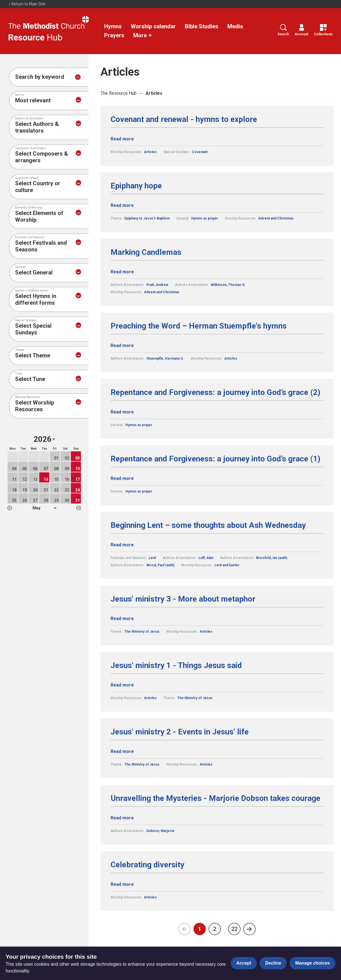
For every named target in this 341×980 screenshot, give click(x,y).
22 (234, 929)
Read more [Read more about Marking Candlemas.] (122, 272)
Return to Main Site (27, 4)
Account (301, 30)
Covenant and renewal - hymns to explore (184, 119)
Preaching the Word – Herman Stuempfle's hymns (199, 326)
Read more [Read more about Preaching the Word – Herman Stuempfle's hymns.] (122, 345)
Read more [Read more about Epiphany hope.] (122, 205)
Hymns (113, 26)
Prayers (114, 35)
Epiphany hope (136, 186)
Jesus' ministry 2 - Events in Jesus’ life (180, 732)
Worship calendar (153, 26)
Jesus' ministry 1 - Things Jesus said (176, 665)
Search (283, 30)
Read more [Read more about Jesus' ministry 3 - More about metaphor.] (122, 619)
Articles (154, 93)
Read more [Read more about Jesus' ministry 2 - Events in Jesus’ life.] (122, 751)
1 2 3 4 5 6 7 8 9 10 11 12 (44, 508)
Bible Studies (202, 26)
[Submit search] (78, 77)
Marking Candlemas (146, 252)
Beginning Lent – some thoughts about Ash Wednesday (208, 525)
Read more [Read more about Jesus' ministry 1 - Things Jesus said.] (122, 685)
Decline (273, 963)
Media (235, 26)
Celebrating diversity (147, 865)
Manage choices (312, 963)
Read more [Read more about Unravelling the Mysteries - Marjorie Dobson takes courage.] (122, 818)
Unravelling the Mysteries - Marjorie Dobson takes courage (215, 798)
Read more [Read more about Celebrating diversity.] (122, 884)
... (225, 932)
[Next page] (249, 929)
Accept (244, 963)
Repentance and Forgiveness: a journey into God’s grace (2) (215, 392)
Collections (323, 30)
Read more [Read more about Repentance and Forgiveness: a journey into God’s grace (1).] (122, 478)
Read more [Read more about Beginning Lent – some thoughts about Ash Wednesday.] (122, 545)
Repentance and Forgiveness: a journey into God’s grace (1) (215, 459)
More (143, 35)
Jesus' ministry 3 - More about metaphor (183, 599)
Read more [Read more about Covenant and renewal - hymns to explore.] (122, 139)
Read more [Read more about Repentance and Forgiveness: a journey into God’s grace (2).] (122, 412)
